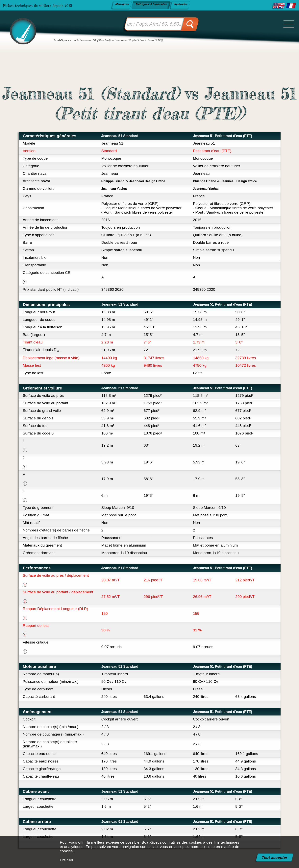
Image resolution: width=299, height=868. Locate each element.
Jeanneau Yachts (117, 188)
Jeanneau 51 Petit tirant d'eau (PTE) (229, 136)
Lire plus (68, 860)
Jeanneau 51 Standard (124, 136)
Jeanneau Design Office (156, 181)
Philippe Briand (115, 181)
